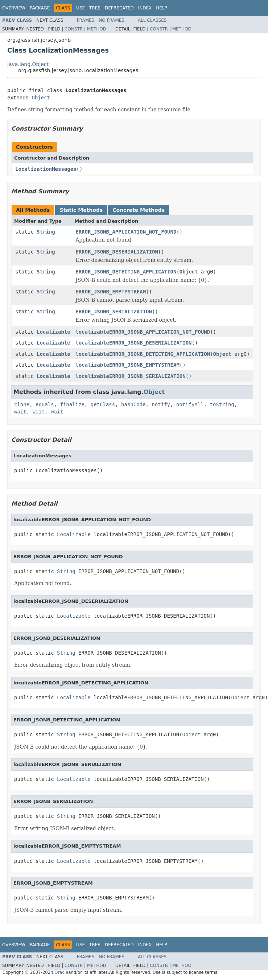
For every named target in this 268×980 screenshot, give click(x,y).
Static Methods (81, 210)
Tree (95, 8)
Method (97, 29)
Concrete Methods (139, 210)
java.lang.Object (28, 64)
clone (22, 404)
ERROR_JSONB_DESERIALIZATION (117, 252)
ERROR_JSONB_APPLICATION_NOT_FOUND (126, 232)
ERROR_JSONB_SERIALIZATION (114, 312)
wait (20, 412)
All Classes (152, 20)
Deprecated (119, 8)
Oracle (61, 972)
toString (222, 404)
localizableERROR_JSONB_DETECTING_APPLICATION (143, 354)
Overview (14, 8)
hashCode (133, 404)
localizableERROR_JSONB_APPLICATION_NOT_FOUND (143, 332)
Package (40, 8)
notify (161, 404)
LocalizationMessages (46, 169)
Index (145, 8)
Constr (74, 29)
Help (162, 8)
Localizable (53, 332)
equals (45, 404)
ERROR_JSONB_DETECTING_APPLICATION (126, 272)
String (46, 232)
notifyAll (190, 404)
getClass (103, 404)
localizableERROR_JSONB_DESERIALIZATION (133, 343)
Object (41, 98)
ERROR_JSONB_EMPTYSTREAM (111, 292)
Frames (86, 20)
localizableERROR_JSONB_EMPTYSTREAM (127, 365)
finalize (72, 404)
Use (81, 8)
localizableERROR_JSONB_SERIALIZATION (130, 376)
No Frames (112, 20)
